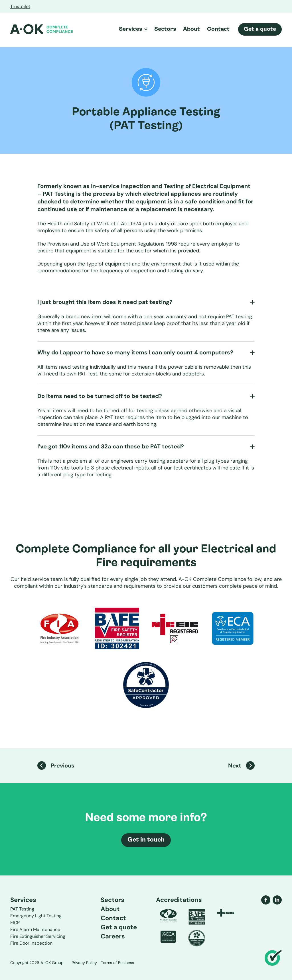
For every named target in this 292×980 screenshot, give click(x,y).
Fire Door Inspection (31, 943)
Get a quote (260, 29)
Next (241, 765)
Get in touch (146, 840)
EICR (15, 923)
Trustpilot (20, 6)
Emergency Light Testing (36, 916)
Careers (113, 936)
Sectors (165, 29)
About (191, 29)
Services (133, 29)
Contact (218, 29)
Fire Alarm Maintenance (35, 929)
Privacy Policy (84, 963)
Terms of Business (117, 963)
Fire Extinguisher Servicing (38, 936)
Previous (56, 765)
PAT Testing (22, 909)
